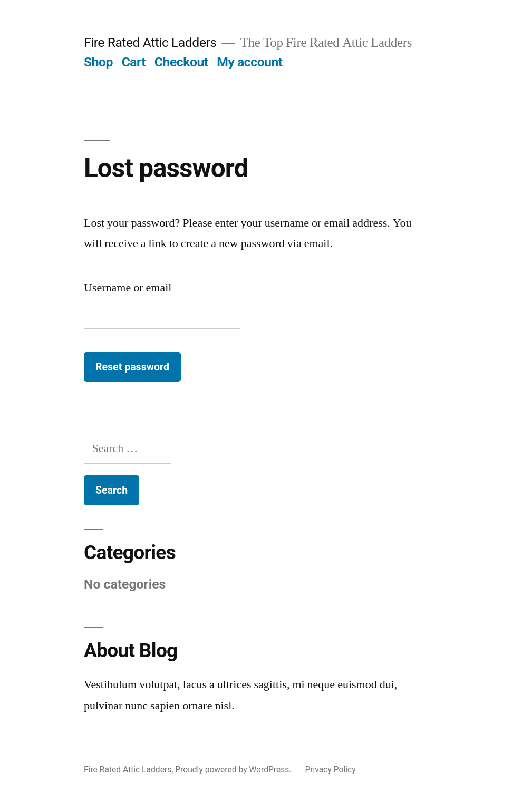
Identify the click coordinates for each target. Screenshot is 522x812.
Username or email (128, 288)
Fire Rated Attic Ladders (150, 42)
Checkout (181, 62)
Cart (134, 62)
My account (249, 62)
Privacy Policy (330, 770)
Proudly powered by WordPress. (234, 770)
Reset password (132, 367)
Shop (98, 62)
